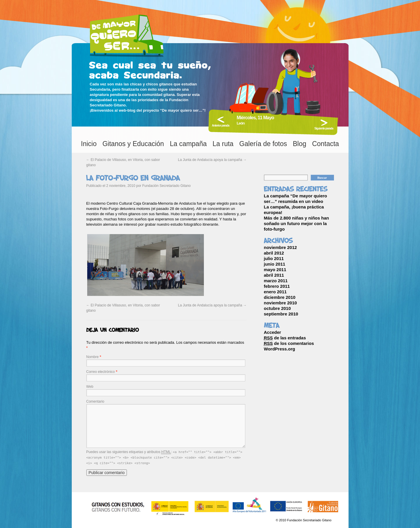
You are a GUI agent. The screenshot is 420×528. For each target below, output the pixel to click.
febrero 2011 (277, 286)
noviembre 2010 (280, 303)
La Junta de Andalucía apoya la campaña (212, 160)
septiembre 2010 (281, 314)
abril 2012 (274, 253)
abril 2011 (274, 275)
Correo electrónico (101, 372)
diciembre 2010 (280, 297)
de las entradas (285, 338)
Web (90, 387)
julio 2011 (274, 258)
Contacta (325, 144)
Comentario (95, 401)
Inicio (89, 144)
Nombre (93, 357)
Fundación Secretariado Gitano (167, 186)
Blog (300, 144)
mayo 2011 (275, 270)
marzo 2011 (276, 281)
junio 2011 (275, 264)
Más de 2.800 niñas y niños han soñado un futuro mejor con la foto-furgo (296, 223)
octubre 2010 (278, 308)
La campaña (188, 144)
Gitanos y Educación (133, 144)
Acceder (273, 332)
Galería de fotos (263, 144)
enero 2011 (275, 292)
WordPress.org (280, 349)
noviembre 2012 (280, 247)
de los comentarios (289, 343)
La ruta (223, 144)
